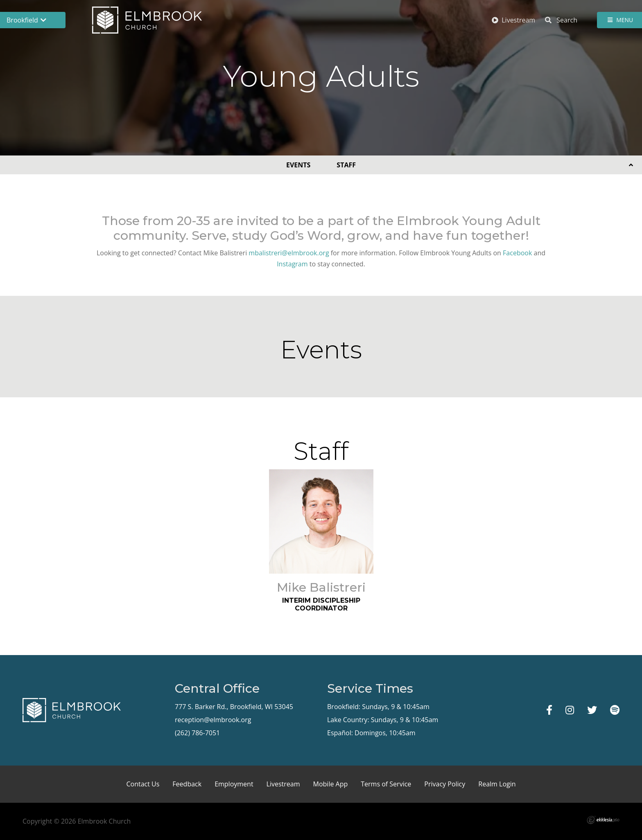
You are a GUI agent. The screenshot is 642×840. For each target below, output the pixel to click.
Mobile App (331, 784)
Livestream (513, 20)
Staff (346, 165)
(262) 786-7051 (197, 733)
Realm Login (497, 784)
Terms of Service (386, 784)
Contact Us (143, 784)
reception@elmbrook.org (213, 720)
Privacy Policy (445, 784)
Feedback (187, 784)
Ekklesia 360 (603, 820)
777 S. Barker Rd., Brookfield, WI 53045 (234, 707)
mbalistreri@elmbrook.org (289, 253)
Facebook (517, 253)
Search (561, 20)
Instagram (292, 264)
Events (298, 165)
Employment (234, 784)
